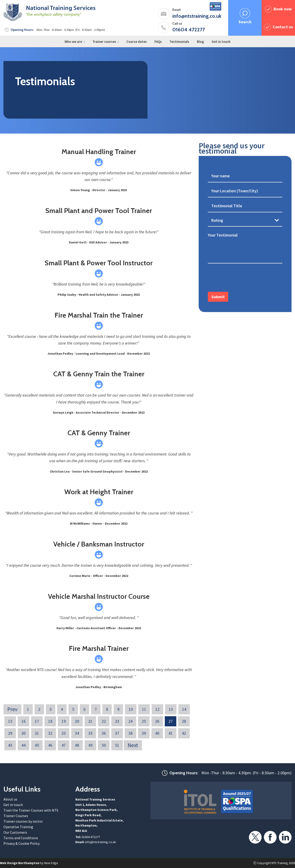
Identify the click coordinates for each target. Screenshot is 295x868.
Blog (200, 42)
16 (24, 721)
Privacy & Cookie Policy (22, 843)
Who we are (73, 42)
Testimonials (179, 42)
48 (77, 745)
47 (64, 745)
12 (157, 709)
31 (37, 733)
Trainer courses (104, 42)
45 (37, 745)
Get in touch (221, 42)
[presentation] (243, 278)
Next (133, 745)
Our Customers (15, 832)
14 (184, 709)
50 (104, 745)
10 (131, 709)
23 (117, 721)
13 (171, 709)
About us (10, 799)
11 (144, 709)
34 (77, 733)
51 (117, 745)
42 (184, 733)
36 (104, 733)
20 (77, 721)
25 (144, 721)
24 (130, 721)
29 (10, 733)
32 (50, 733)
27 (171, 721)
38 (130, 733)
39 (144, 733)
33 (64, 733)
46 (50, 745)
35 (90, 733)
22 (104, 721)
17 (37, 721)
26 (157, 721)
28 (184, 721)
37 (117, 733)
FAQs (158, 42)
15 (10, 721)
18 (50, 721)
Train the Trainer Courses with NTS (31, 810)
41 (171, 733)
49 (90, 745)
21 (90, 721)
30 (24, 733)
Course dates (137, 42)
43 (10, 745)
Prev (12, 709)
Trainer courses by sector (23, 821)
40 (157, 733)
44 (24, 745)
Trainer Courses (16, 816)
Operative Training (18, 827)
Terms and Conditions (21, 838)
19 (64, 721)
